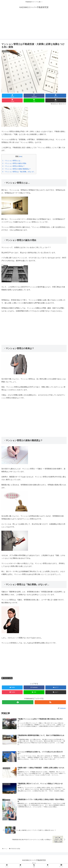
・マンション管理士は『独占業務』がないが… (19, 172)
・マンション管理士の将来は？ (14, 166)
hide (21, 156)
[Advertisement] (34, 26)
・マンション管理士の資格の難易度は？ (17, 169)
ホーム (34, 863)
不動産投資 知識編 (7, 678)
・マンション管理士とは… (12, 161)
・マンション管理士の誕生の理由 (14, 163)
